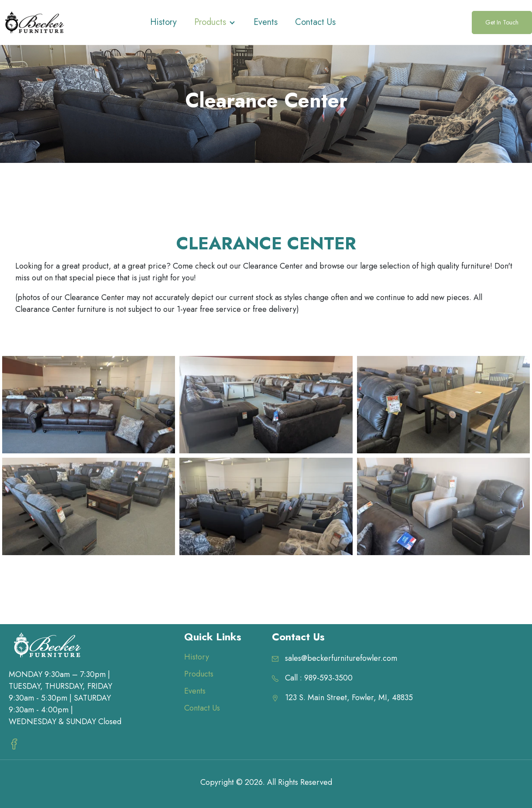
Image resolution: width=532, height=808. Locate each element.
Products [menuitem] (199, 674)
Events (266, 22)
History (163, 22)
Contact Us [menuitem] (202, 708)
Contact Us (315, 22)
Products (210, 22)
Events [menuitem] (195, 691)
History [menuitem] (197, 657)
